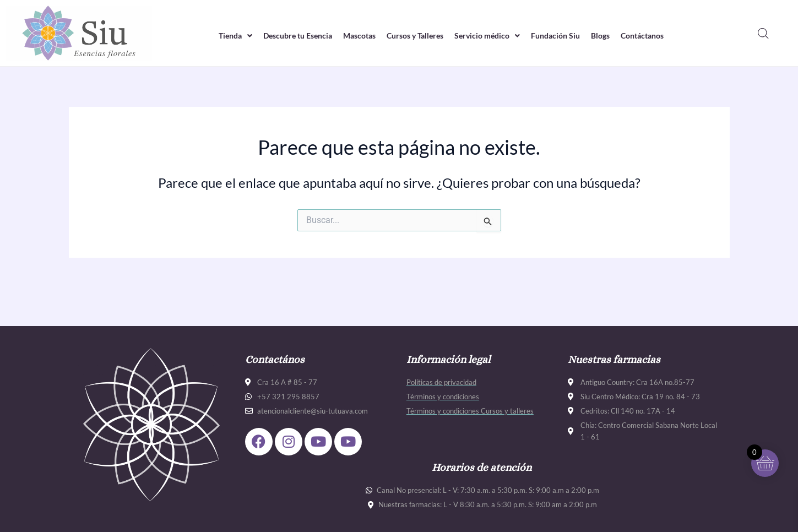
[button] (219, 36)
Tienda (219, 35)
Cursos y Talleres (414, 35)
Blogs (611, 35)
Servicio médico (491, 35)
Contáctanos (657, 35)
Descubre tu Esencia (286, 35)
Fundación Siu (563, 35)
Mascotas (354, 35)
